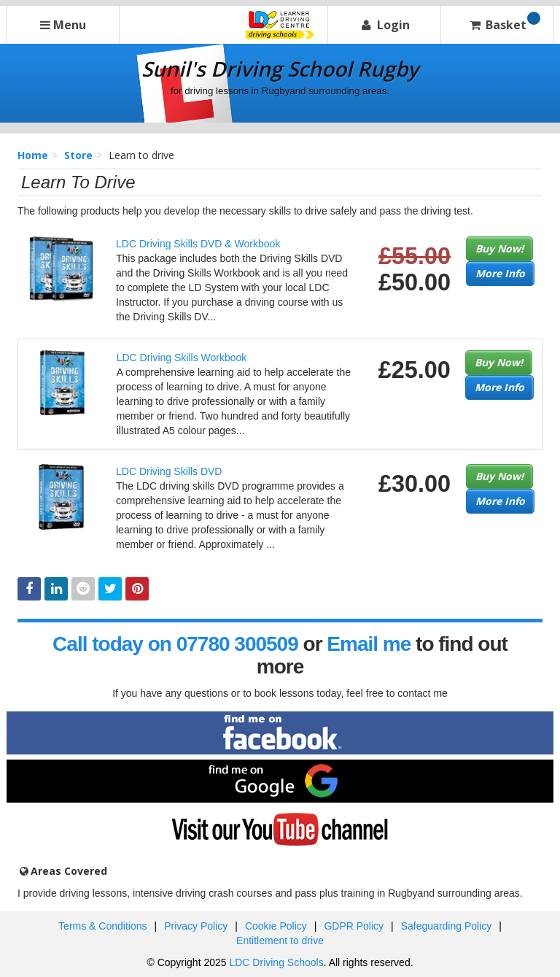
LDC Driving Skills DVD (169, 471)
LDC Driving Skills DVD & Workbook (198, 244)
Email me (369, 644)
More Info (500, 273)
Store (78, 155)
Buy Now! (499, 248)
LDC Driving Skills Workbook (182, 358)
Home (33, 155)
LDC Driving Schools (276, 962)
